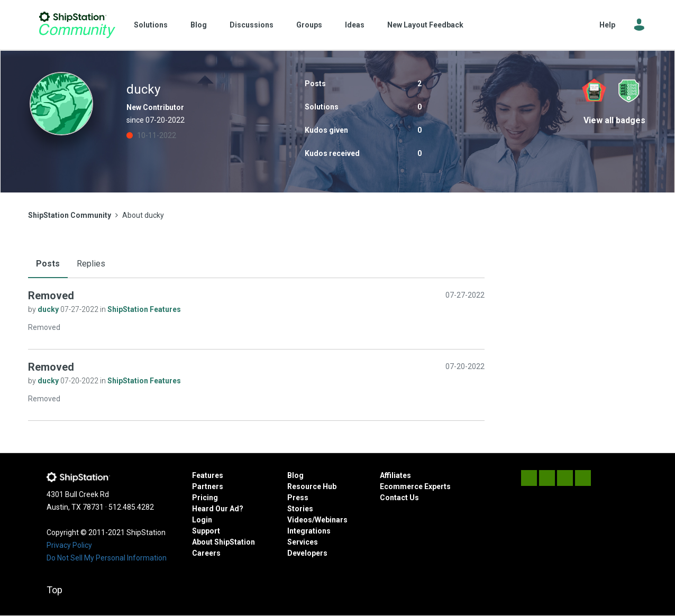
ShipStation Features (144, 309)
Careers (206, 553)
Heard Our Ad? (218, 509)
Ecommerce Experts (415, 486)
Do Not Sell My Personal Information (107, 558)
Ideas (355, 25)
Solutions (151, 25)
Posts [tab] (48, 264)
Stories (300, 509)
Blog (199, 25)
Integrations (309, 531)
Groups (309, 25)
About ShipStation (224, 542)
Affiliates (395, 475)
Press (298, 498)
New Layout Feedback (425, 25)
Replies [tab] (91, 264)
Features (208, 475)
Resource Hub (312, 486)
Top (54, 590)
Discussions (252, 25)
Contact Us (399, 498)
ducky (49, 309)
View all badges (614, 120)
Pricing (205, 498)
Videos (300, 520)
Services (303, 542)
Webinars (331, 520)
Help (607, 25)
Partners (208, 486)
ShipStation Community (77, 25)
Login (202, 520)
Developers (307, 553)
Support (206, 531)
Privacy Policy (69, 545)
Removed (51, 296)
